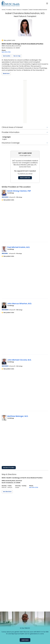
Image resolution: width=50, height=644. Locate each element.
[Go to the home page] (11, 4)
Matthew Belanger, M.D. (18, 416)
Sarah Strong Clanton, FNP (19, 191)
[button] (7, 56)
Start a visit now (25, 178)
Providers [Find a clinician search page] (9, 10)
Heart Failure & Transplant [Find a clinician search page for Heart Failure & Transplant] (20, 10)
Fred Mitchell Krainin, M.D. (19, 247)
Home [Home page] (3, 10)
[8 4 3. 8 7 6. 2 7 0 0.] (6, 52)
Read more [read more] (6, 73)
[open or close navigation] (47, 3)
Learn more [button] (25, 640)
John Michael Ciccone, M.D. (19, 360)
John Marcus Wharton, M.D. (19, 304)
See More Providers (9, 468)
